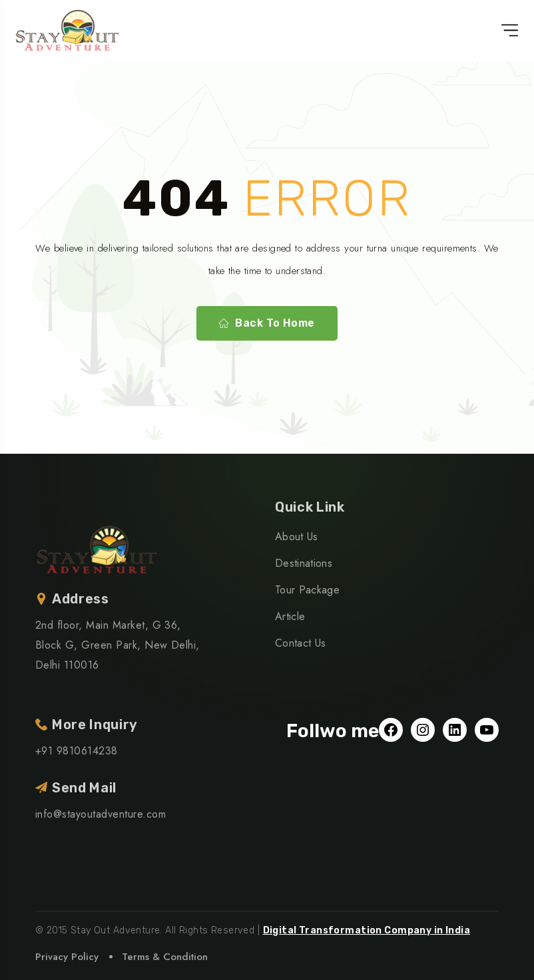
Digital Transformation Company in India (367, 930)
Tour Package (307, 590)
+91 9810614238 (77, 751)
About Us (297, 537)
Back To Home (267, 323)
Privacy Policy (67, 957)
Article (290, 616)
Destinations (304, 563)
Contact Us (300, 643)
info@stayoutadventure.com (101, 814)
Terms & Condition (165, 957)
